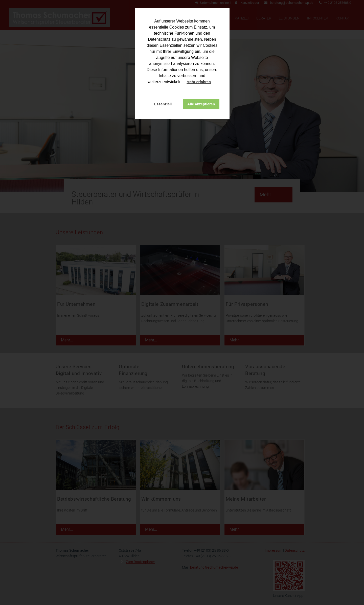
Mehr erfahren (199, 82)
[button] (216, 82)
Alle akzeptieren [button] (201, 104)
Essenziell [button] (163, 104)
